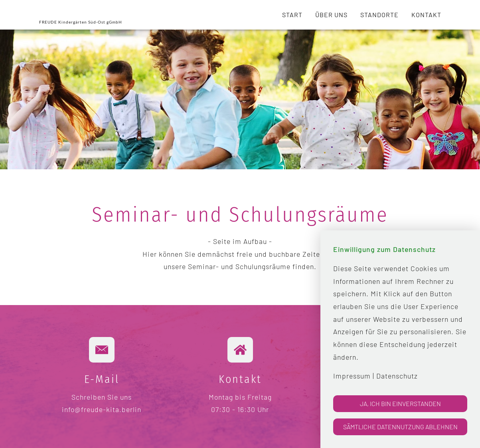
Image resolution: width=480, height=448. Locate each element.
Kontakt (426, 15)
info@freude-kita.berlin (102, 409)
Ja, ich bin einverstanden (400, 403)
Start (292, 15)
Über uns (331, 15)
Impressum (352, 376)
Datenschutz (397, 376)
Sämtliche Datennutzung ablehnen (400, 427)
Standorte (379, 15)
